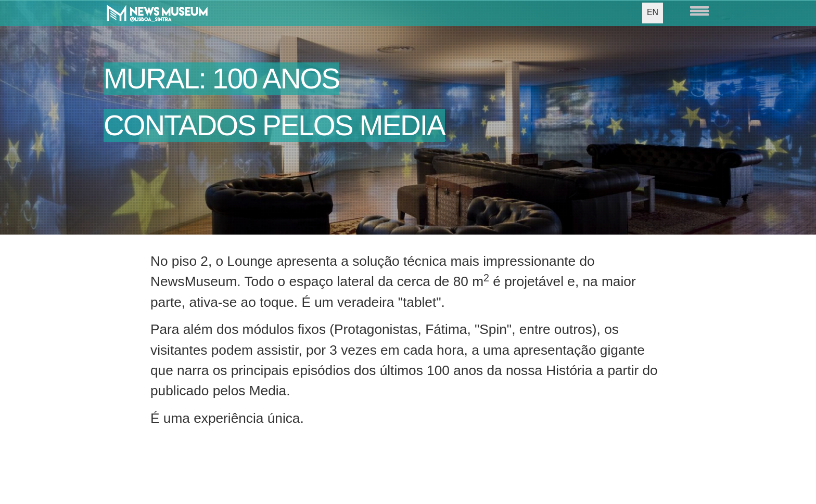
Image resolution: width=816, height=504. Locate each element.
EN (653, 12)
